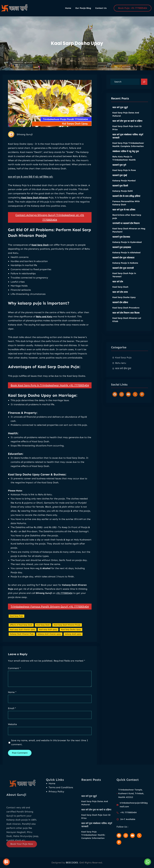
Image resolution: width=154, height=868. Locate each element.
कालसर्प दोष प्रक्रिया (120, 306)
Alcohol (47, 578)
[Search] (144, 82)
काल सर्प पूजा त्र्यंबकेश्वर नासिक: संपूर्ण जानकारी (128, 140)
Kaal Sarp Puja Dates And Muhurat (126, 118)
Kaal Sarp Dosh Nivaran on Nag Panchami (129, 234)
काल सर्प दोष (118, 286)
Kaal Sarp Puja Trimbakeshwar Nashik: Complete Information (128, 149)
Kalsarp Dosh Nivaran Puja (22, 643)
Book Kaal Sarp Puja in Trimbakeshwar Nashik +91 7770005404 (50, 395)
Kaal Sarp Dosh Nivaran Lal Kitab (127, 324)
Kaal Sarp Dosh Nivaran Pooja (67, 634)
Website (12, 724)
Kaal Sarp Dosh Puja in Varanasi (124, 279)
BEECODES (72, 863)
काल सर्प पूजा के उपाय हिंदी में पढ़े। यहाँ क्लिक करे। (30, 186)
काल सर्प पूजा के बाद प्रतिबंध (124, 214)
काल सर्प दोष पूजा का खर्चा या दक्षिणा (127, 125)
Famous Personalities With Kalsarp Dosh (126, 207)
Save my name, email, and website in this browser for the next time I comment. (50, 742)
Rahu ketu (121, 382)
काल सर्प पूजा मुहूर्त (120, 111)
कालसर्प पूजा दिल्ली (120, 190)
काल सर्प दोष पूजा (123, 388)
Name (12, 692)
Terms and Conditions (61, 787)
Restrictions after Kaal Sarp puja (127, 221)
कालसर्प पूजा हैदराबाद (121, 241)
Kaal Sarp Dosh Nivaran (35, 207)
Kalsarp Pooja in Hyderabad (127, 246)
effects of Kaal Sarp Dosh (21, 634)
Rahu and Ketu (44, 326)
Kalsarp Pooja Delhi (123, 195)
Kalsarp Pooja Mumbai (124, 185)
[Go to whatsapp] (148, 862)
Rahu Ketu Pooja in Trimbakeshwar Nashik (124, 162)
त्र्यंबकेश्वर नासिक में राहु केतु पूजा (126, 155)
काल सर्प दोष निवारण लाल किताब (126, 317)
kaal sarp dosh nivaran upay (23, 639)
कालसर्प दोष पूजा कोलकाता (123, 262)
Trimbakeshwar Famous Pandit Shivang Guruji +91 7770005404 (50, 616)
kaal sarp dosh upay (48, 639)
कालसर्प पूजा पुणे (119, 169)
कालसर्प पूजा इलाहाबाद (122, 251)
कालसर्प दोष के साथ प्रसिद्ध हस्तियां (126, 200)
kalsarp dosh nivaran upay (49, 643)
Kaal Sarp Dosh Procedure (126, 312)
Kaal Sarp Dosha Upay (71, 639)
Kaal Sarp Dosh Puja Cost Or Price (127, 132)
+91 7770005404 (64, 602)
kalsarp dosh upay (73, 643)
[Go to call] (6, 862)
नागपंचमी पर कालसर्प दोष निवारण (126, 227)
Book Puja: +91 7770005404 (133, 8)
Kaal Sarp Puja (16, 625)
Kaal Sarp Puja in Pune (124, 174)
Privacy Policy (56, 792)
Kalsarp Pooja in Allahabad (126, 256)
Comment (14, 668)
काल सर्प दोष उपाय (120, 296)
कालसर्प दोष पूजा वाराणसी (123, 272)
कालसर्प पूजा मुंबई (120, 179)
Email (12, 708)
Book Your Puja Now (22, 847)
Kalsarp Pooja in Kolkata (125, 267)
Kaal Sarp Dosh (40, 254)
